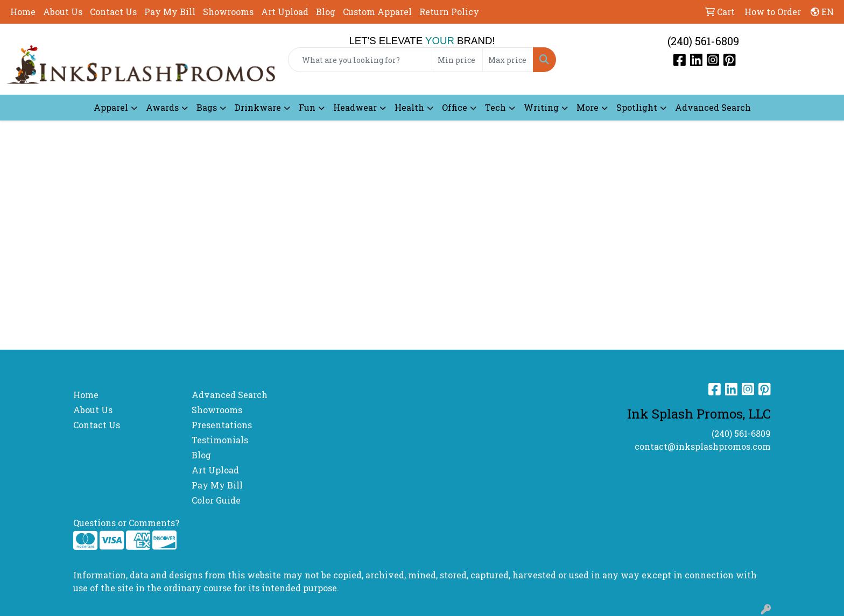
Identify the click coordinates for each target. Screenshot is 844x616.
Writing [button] (541, 107)
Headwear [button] (355, 107)
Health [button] (409, 107)
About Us (63, 12)
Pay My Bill (170, 12)
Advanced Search (713, 107)
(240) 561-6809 (703, 41)
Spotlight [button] (637, 107)
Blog (326, 12)
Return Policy (449, 12)
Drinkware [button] (258, 107)
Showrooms (228, 12)
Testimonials (220, 440)
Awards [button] (162, 107)
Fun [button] (307, 107)
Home (23, 12)
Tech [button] (495, 107)
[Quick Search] (360, 60)
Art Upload (285, 12)
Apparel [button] (111, 107)
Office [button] (455, 107)
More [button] (588, 107)
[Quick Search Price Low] (457, 60)
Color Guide (216, 500)
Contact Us (113, 12)
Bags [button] (207, 107)
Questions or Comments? (126, 523)
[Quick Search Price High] (508, 60)
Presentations (222, 425)
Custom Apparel (377, 12)
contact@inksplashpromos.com (703, 446)
